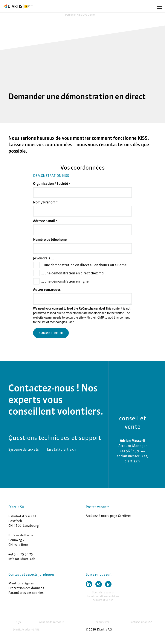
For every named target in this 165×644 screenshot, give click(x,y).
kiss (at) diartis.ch (61, 449)
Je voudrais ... (44, 258)
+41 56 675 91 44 (133, 451)
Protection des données (26, 588)
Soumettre (48, 333)
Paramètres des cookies (26, 593)
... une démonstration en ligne (65, 281)
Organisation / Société (52, 184)
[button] (89, 584)
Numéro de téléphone (50, 239)
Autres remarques (47, 289)
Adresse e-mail (45, 221)
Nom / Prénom (45, 202)
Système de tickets (24, 449)
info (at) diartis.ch (22, 559)
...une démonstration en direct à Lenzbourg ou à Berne (84, 265)
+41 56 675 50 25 (21, 554)
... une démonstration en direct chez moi (73, 273)
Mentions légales (21, 583)
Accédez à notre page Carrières (108, 516)
